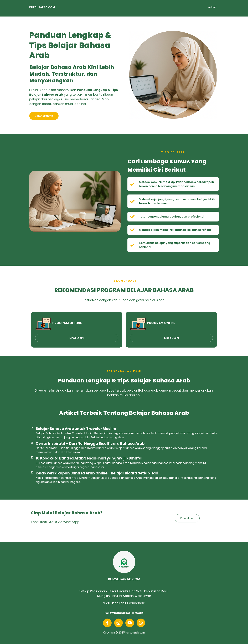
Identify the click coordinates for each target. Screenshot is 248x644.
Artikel (212, 7)
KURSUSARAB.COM (42, 7)
